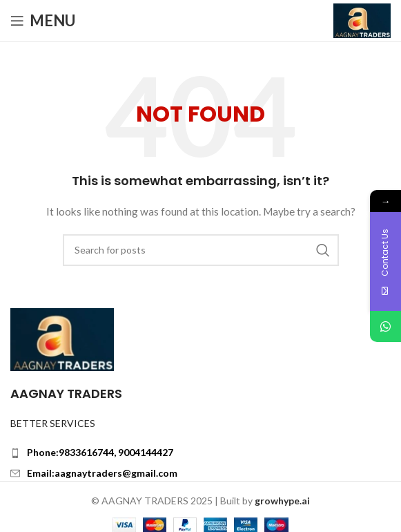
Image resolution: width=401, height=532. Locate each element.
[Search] (201, 250)
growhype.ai (282, 501)
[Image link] (62, 338)
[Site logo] (362, 20)
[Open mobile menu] (43, 21)
